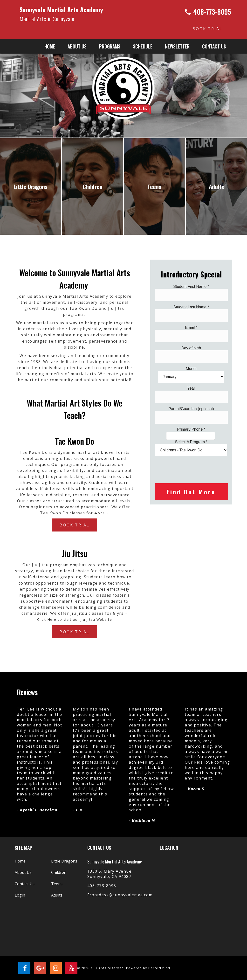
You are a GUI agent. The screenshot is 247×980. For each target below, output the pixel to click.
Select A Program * (191, 442)
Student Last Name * (191, 307)
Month (191, 369)
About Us (23, 872)
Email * (191, 328)
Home (50, 46)
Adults (57, 895)
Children (59, 872)
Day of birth (191, 348)
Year (191, 388)
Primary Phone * (191, 429)
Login (20, 895)
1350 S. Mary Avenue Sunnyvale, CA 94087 (110, 874)
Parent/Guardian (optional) (191, 409)
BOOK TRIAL (207, 29)
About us (77, 46)
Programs (110, 46)
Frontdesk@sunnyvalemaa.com (120, 895)
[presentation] (191, 469)
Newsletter (177, 46)
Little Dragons (64, 861)
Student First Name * (191, 286)
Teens (57, 884)
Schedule (143, 46)
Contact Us (214, 46)
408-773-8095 (102, 886)
